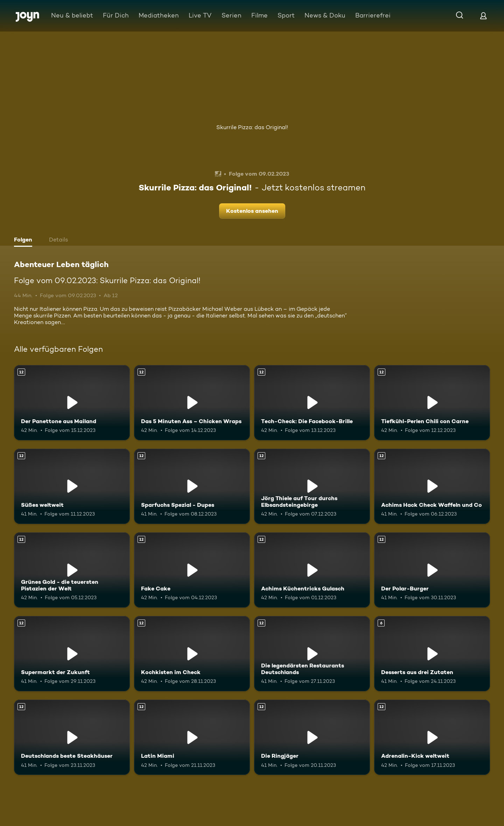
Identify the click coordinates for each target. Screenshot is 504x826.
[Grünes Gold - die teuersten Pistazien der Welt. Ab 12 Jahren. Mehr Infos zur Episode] (72, 570)
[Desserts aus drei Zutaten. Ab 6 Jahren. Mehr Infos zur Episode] (432, 654)
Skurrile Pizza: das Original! (252, 127)
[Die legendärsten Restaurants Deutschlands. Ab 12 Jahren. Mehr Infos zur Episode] (312, 654)
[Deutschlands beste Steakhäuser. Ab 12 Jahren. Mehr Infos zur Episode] (72, 737)
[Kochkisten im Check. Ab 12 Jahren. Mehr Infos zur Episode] (192, 654)
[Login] (483, 16)
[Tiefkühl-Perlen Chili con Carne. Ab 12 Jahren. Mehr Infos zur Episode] (432, 403)
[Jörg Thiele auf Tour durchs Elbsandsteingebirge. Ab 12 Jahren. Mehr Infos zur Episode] (312, 486)
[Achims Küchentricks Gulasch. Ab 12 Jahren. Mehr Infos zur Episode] (312, 570)
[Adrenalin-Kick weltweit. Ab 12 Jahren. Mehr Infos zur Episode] (432, 737)
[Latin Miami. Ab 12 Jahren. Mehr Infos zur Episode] (192, 737)
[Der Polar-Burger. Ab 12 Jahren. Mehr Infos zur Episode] (432, 570)
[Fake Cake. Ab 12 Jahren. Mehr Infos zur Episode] (192, 570)
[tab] (25, 240)
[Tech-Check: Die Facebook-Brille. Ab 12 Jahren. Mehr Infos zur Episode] (312, 403)
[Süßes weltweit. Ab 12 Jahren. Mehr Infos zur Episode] (72, 486)
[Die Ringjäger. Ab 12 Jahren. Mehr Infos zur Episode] (312, 737)
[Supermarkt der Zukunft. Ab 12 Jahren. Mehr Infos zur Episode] (72, 654)
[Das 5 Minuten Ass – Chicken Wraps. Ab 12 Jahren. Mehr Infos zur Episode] (192, 403)
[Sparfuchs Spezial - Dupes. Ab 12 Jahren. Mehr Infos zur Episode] (192, 486)
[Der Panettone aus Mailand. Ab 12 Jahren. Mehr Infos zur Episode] (72, 403)
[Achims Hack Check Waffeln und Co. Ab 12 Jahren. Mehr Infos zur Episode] (432, 486)
